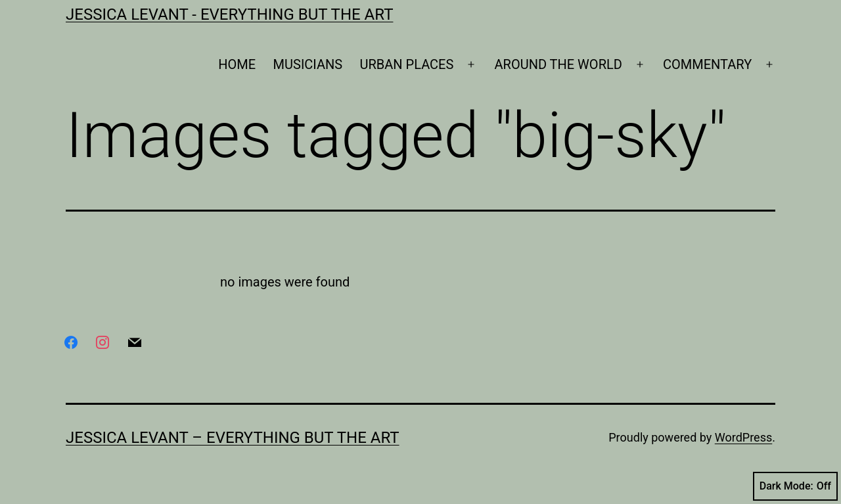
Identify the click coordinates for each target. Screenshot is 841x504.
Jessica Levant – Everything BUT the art (233, 438)
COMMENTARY (707, 64)
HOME (237, 64)
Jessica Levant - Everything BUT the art (229, 14)
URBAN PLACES (407, 64)
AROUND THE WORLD (558, 64)
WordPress (743, 437)
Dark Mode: (795, 486)
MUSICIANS (308, 64)
